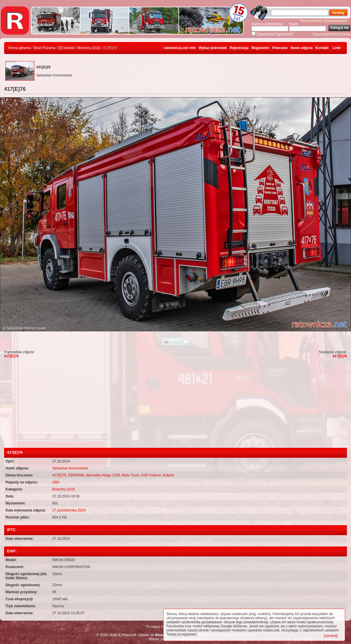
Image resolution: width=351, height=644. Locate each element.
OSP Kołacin (151, 475)
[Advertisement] (175, 404)
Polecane (280, 48)
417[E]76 (11, 356)
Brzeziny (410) (89, 48)
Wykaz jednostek (213, 48)
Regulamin (260, 48)
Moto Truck (130, 475)
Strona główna (19, 48)
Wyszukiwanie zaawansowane (324, 21)
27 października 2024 (69, 510)
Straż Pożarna (44, 48)
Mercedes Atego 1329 (103, 475)
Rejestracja (239, 48)
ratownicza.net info (180, 48)
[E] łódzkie (66, 48)
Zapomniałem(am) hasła (331, 34)
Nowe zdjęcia (302, 48)
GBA (56, 482)
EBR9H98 (76, 475)
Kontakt (322, 48)
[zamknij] (331, 636)
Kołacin (169, 475)
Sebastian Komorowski (70, 468)
